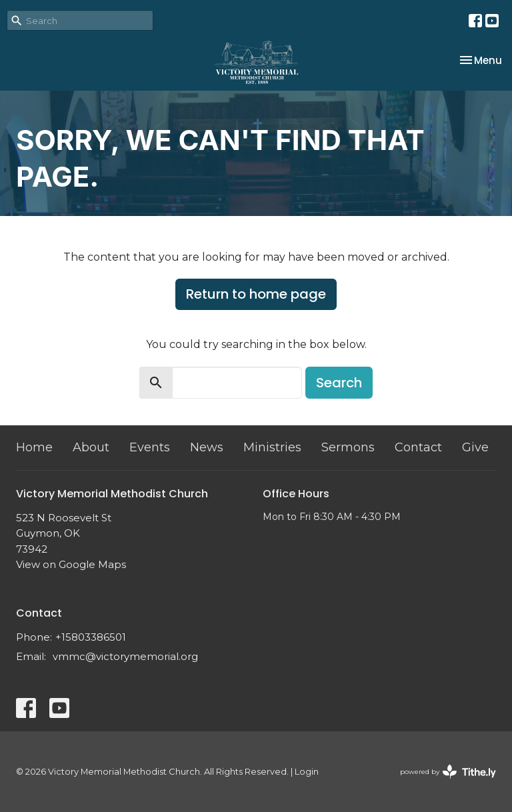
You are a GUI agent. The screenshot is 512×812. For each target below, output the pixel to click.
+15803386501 (91, 637)
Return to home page (256, 294)
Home (34, 447)
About (91, 447)
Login (307, 772)
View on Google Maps (71, 564)
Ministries (272, 447)
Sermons (348, 447)
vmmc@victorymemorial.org (125, 656)
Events (150, 447)
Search (339, 383)
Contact (418, 447)
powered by (448, 772)
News (207, 447)
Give (475, 447)
